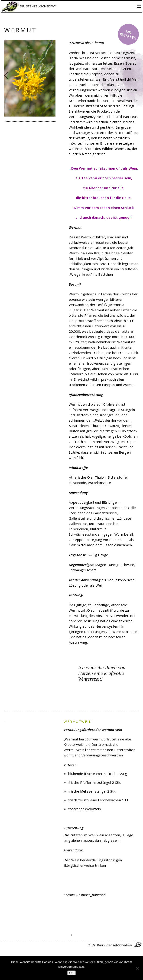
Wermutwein (78, 721)
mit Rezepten (128, 35)
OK (71, 973)
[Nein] (137, 968)
